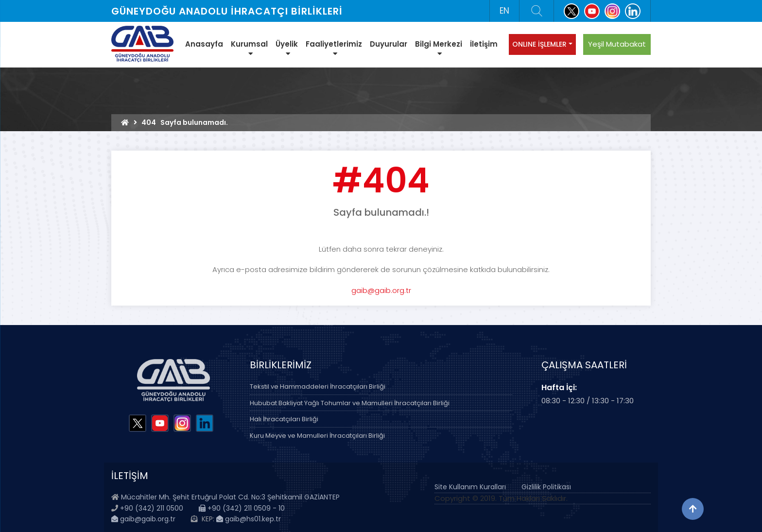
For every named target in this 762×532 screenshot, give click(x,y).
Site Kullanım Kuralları (470, 487)
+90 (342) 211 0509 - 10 (242, 508)
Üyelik (287, 48)
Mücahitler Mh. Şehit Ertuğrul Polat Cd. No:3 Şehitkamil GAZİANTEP (230, 497)
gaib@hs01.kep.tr (249, 519)
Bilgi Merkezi (439, 48)
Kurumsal (249, 48)
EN (504, 11)
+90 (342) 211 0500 (152, 508)
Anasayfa (204, 44)
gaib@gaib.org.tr (381, 290)
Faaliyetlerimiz (334, 48)
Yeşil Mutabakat (617, 44)
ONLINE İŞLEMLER (539, 44)
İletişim (484, 44)
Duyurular (389, 44)
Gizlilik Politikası (546, 487)
